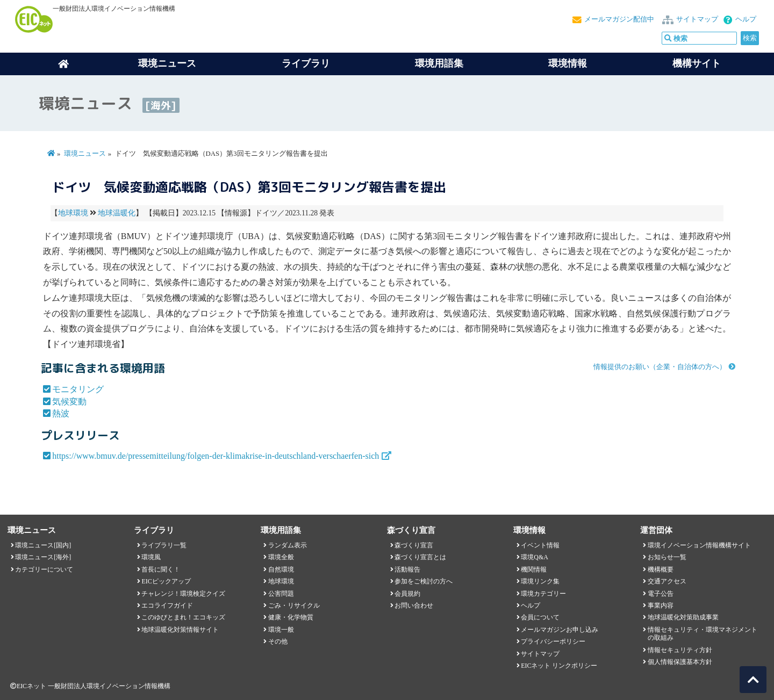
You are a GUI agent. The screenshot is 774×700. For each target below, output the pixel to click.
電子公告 (661, 594)
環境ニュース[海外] (43, 557)
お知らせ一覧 (667, 557)
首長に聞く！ (161, 569)
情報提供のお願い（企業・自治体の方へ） (660, 367)
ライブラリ (306, 63)
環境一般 (281, 630)
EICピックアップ (166, 581)
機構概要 (661, 569)
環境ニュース (85, 154)
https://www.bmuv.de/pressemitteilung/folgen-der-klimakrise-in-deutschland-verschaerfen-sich (216, 456)
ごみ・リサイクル (294, 605)
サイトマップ (697, 19)
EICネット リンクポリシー (559, 666)
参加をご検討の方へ (424, 581)
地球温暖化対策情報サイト (180, 630)
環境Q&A (534, 557)
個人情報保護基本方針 (680, 662)
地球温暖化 (117, 213)
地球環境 (73, 213)
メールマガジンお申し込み (560, 630)
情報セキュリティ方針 (680, 650)
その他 (278, 641)
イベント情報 (540, 545)
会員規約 (407, 594)
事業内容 (661, 605)
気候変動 (69, 402)
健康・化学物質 (291, 617)
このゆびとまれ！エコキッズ (183, 617)
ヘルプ (746, 19)
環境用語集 (439, 63)
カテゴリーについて (44, 569)
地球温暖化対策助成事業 (683, 617)
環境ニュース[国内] (43, 545)
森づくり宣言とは (420, 557)
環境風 (151, 557)
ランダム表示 (288, 545)
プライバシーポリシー (553, 641)
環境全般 (281, 557)
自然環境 (281, 569)
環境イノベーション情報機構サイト (699, 545)
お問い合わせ (414, 605)
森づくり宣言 (414, 545)
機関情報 (534, 569)
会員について (540, 617)
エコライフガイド (167, 605)
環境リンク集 (540, 581)
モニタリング (78, 389)
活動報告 (407, 569)
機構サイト (697, 63)
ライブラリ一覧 (164, 545)
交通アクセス (667, 581)
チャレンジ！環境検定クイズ (183, 594)
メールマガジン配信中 (619, 19)
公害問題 (281, 594)
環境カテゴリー (543, 594)
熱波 (61, 413)
